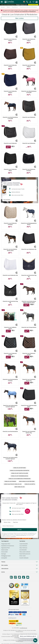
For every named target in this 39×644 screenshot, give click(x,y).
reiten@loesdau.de (24, 628)
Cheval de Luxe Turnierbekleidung (19, 476)
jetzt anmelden (7, 200)
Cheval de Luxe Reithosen (19, 468)
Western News (7, 522)
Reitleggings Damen (6, 556)
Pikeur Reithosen (23, 548)
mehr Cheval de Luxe (20, 487)
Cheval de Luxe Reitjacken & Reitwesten (19, 471)
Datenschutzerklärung (21, 535)
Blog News (16, 522)
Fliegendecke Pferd (6, 544)
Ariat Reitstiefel (23, 550)
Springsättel (4, 558)
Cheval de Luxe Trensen (10, 481)
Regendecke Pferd (6, 548)
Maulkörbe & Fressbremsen (8, 546)
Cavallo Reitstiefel (24, 544)
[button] (2, 2)
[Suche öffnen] (27, 2)
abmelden (14, 536)
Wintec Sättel (23, 556)
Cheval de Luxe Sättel (30, 484)
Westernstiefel (5, 550)
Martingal (4, 554)
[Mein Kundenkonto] (30, 3)
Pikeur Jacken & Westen (25, 552)
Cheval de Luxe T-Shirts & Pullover (20, 473)
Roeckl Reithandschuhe (25, 554)
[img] (37, 2)
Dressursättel (4, 552)
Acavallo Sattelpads (24, 558)
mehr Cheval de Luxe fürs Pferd (27, 481)
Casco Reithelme (23, 546)
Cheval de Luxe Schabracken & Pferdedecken (20, 479)
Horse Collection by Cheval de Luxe (13, 484)
